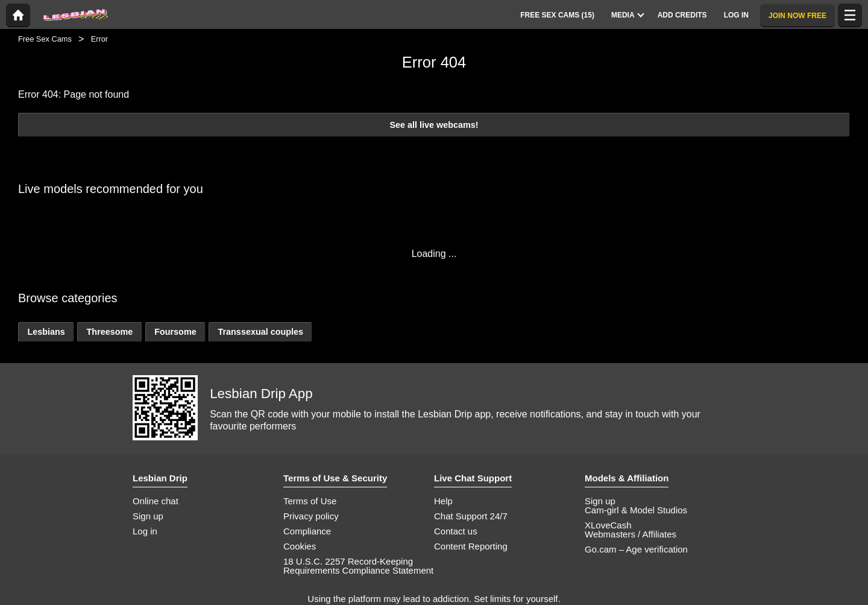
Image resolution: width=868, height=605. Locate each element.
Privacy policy (311, 516)
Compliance (307, 531)
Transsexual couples (260, 332)
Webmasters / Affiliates (631, 534)
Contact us (456, 531)
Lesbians (46, 332)
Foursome (175, 332)
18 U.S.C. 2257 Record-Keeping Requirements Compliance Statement (358, 566)
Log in (145, 531)
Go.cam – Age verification (636, 549)
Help (443, 501)
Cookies (300, 546)
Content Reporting (471, 546)
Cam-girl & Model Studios (636, 510)
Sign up (148, 516)
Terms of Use (310, 501)
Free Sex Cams (45, 39)
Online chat (156, 501)
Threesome (110, 332)
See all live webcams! (434, 125)
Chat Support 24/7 (471, 516)
